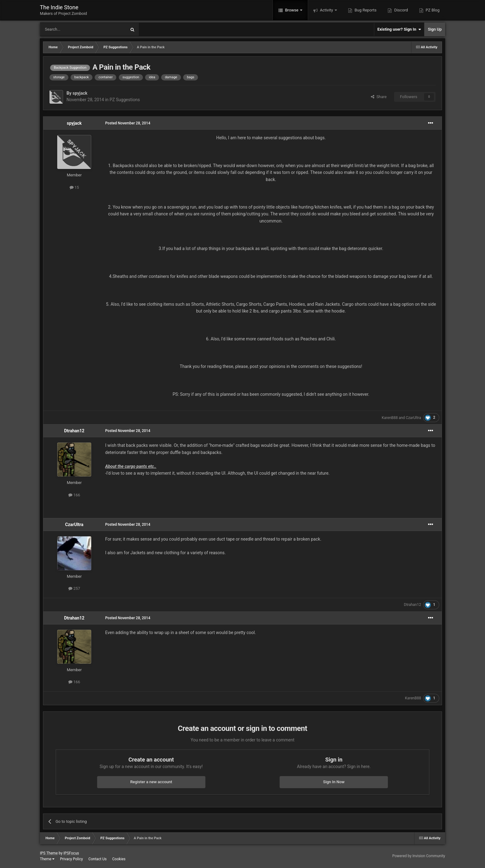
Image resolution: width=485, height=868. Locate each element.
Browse (292, 10)
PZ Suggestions (125, 100)
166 (74, 495)
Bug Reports (365, 10)
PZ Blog (432, 10)
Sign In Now (334, 782)
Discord (400, 10)
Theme (47, 859)
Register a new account (151, 782)
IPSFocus (71, 853)
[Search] (68, 29)
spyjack (80, 93)
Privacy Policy (71, 859)
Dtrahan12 (74, 431)
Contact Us (98, 859)
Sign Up (435, 29)
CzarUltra (413, 418)
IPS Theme (49, 853)
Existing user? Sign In (399, 29)
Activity (326, 10)
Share (379, 97)
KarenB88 (390, 418)
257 (74, 588)
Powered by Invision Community (419, 856)
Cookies (119, 859)
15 (74, 187)
